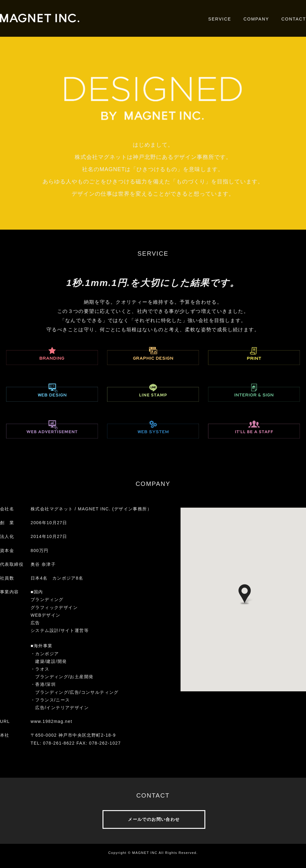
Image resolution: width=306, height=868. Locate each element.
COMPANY (256, 19)
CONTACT (294, 19)
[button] (245, 595)
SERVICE (220, 19)
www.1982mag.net (51, 721)
